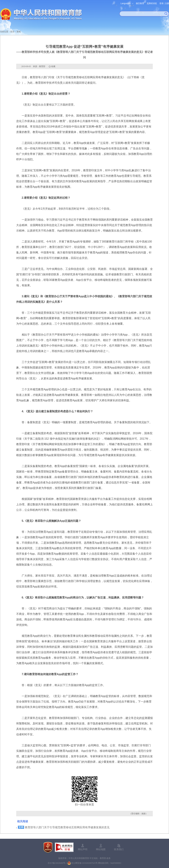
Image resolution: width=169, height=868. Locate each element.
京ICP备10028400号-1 (57, 863)
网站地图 (101, 849)
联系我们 (119, 849)
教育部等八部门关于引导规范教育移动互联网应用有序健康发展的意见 (67, 827)
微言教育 (140, 3)
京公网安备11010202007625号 (84, 863)
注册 (167, 3)
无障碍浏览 (152, 3)
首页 (12, 32)
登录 (161, 3)
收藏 (53, 66)
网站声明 (83, 849)
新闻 (19, 32)
